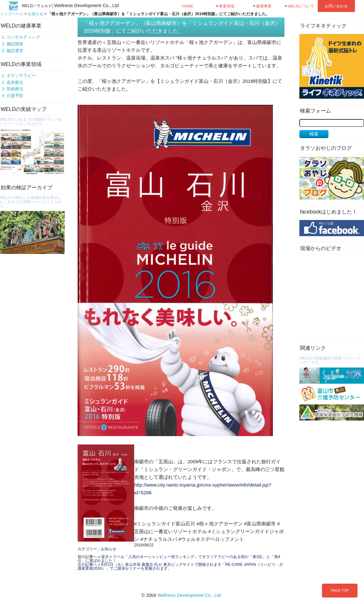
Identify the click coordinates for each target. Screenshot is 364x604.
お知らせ (36, 14)
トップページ (12, 14)
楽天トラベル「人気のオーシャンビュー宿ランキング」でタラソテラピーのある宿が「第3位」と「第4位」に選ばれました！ (179, 559)
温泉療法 (15, 82)
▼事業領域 (225, 6)
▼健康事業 (262, 6)
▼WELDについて (299, 6)
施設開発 (15, 44)
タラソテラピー (21, 76)
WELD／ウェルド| (70, 6)
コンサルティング (23, 37)
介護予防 (15, 96)
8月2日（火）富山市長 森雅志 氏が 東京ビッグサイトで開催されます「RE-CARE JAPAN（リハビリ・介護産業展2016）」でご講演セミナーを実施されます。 (180, 566)
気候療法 (15, 89)
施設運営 (15, 51)
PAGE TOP (340, 590)
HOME (188, 6)
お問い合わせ (336, 6)
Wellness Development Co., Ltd (189, 595)
